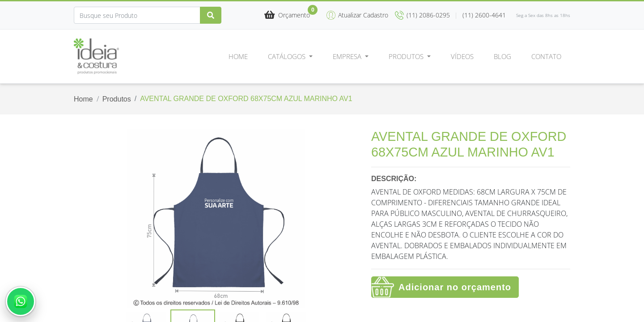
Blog (502, 56)
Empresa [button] (348, 56)
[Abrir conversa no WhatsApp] (21, 301)
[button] (287, 15)
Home (238, 56)
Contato (546, 56)
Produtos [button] (407, 56)
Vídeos (462, 56)
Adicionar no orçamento (455, 287)
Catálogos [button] (288, 56)
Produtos (117, 99)
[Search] (137, 15)
